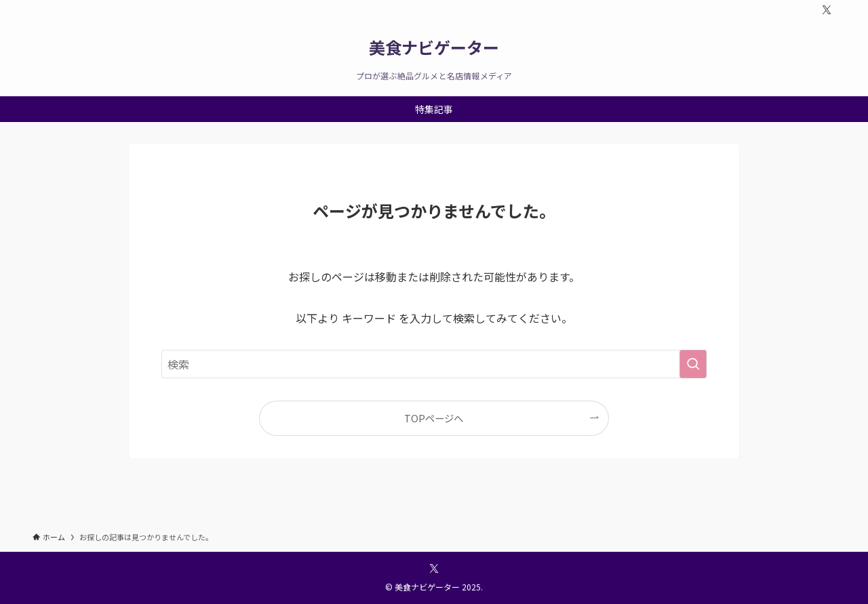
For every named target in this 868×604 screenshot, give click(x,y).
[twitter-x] (827, 10)
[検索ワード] (434, 364)
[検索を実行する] (693, 364)
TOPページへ (434, 418)
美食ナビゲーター (434, 47)
